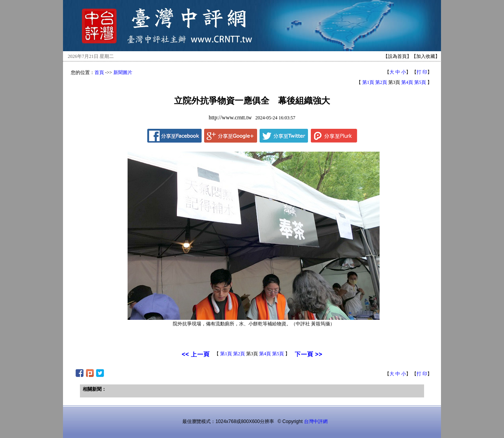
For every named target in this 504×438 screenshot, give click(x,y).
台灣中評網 (316, 421)
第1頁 (368, 82)
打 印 (422, 72)
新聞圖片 (123, 72)
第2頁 (381, 82)
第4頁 (407, 82)
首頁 (99, 72)
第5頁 (420, 82)
